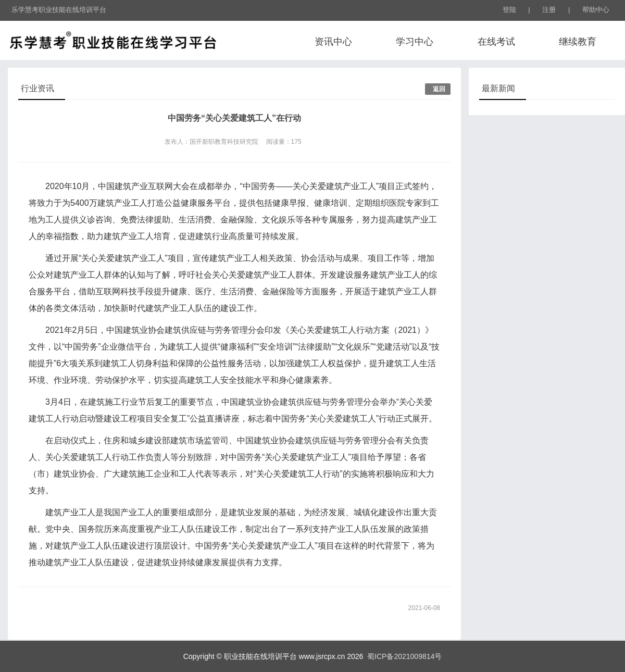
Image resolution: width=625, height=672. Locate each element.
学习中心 (415, 42)
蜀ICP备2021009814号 (402, 656)
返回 (439, 89)
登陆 (509, 10)
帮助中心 (596, 10)
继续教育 (578, 42)
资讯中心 (333, 42)
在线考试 (496, 42)
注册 (549, 10)
